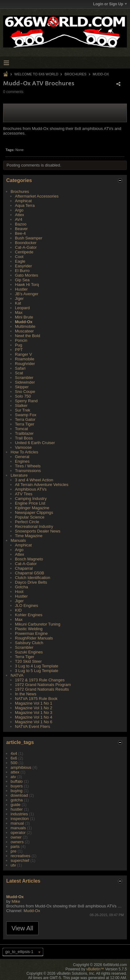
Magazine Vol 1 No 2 (34, 708)
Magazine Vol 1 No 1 (34, 703)
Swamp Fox (26, 415)
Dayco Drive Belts (31, 582)
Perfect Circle (27, 522)
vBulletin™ (95, 969)
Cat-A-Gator (26, 247)
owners (17, 842)
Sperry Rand (26, 401)
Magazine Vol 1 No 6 (34, 722)
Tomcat (21, 429)
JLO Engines (26, 606)
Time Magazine (29, 536)
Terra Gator (25, 419)
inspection (20, 819)
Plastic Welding (29, 629)
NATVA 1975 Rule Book (36, 699)
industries (19, 814)
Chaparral (24, 568)
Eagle (20, 261)
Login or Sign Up (110, 4)
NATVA (17, 675)
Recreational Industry (34, 526)
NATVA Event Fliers (32, 726)
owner (16, 837)
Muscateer (24, 331)
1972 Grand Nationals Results (42, 689)
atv (13, 777)
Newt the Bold (28, 336)
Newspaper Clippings (34, 512)
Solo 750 (23, 396)
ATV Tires (24, 494)
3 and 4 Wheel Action (34, 480)
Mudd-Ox (101, 74)
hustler (17, 809)
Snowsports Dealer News (38, 531)
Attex (20, 215)
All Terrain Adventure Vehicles (42, 485)
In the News (26, 694)
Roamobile (25, 359)
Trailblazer (24, 433)
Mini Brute (24, 317)
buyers (17, 786)
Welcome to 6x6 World (36, 74)
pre (14, 851)
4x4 (14, 753)
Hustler (21, 289)
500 (14, 763)
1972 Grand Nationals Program (43, 685)
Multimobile (25, 326)
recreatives (21, 856)
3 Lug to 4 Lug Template (37, 666)
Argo (19, 210)
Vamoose (23, 447)
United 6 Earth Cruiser (35, 443)
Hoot (19, 592)
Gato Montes (26, 275)
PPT (19, 350)
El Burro (22, 271)
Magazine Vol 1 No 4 (34, 717)
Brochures (76, 74)
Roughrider (25, 364)
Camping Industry (31, 499)
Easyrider (23, 266)
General (22, 457)
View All (22, 928)
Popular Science (30, 517)
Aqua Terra (25, 205)
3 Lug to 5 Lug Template (37, 671)
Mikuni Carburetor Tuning (38, 624)
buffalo (17, 781)
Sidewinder (25, 382)
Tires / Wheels (28, 466)
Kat (18, 303)
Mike (16, 901)
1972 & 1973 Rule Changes (40, 680)
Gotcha (21, 587)
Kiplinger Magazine (32, 508)
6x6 (14, 758)
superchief (20, 860)
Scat (19, 373)
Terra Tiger (25, 424)
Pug (19, 345)
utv (13, 865)
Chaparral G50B (30, 573)
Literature (19, 475)
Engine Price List (30, 503)
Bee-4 (20, 233)
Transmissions (28, 471)
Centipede (24, 252)
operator (18, 833)
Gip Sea (22, 280)
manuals (18, 828)
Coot (19, 257)
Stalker (21, 405)
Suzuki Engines (29, 652)
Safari (20, 368)
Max (19, 312)
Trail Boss (24, 438)
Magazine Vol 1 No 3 (34, 713)
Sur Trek (23, 410)
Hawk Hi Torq (27, 285)
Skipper (22, 387)
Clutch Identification (32, 578)
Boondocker (26, 243)
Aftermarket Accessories (37, 196)
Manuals (18, 540)
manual (17, 823)
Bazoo (21, 224)
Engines (22, 461)
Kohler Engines (29, 615)
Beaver (21, 229)
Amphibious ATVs (31, 489)
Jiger (19, 298)
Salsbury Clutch (29, 643)
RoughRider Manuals (34, 638)
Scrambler (24, 378)
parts (15, 846)
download (19, 795)
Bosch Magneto (29, 559)
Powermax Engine (31, 633)
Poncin (21, 340)
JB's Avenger (27, 294)
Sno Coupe (25, 392)
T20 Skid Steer (28, 661)
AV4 (19, 219)
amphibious (21, 767)
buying (16, 791)
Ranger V (23, 354)
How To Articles (24, 452)
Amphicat (23, 201)
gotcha (17, 800)
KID (18, 610)
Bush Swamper (29, 238)
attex (15, 772)
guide (16, 805)
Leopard (22, 308)
